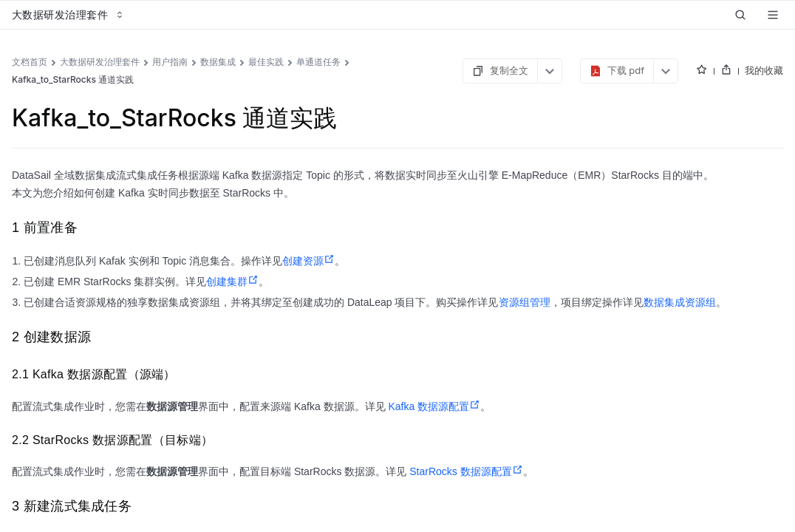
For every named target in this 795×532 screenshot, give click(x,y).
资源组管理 (525, 302)
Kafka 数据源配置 (434, 406)
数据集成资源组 (680, 302)
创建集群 (232, 282)
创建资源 (308, 261)
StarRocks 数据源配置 (466, 471)
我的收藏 (764, 70)
